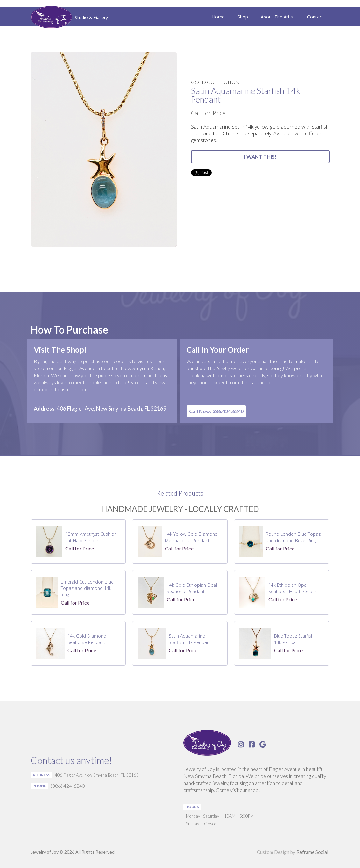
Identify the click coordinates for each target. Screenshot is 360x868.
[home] (69, 18)
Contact (315, 17)
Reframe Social (312, 852)
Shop (243, 17)
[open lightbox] (104, 149)
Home (218, 17)
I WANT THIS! (260, 157)
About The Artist (278, 17)
